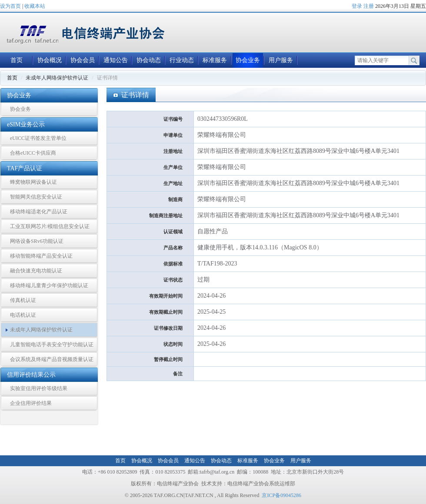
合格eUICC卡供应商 (33, 153)
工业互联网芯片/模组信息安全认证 (50, 226)
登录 (357, 6)
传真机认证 (23, 300)
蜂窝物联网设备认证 (33, 182)
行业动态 (182, 60)
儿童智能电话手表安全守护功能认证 (52, 345)
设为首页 (10, 6)
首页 (17, 60)
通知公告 (116, 60)
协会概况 (50, 60)
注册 (369, 6)
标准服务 (215, 60)
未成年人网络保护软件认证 (41, 330)
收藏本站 (35, 6)
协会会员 (83, 60)
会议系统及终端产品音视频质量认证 (52, 359)
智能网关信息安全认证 (36, 197)
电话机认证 (23, 315)
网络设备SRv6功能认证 (37, 241)
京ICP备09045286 (281, 495)
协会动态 (149, 60)
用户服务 (281, 60)
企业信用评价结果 (31, 403)
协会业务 (248, 60)
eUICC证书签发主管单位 (38, 138)
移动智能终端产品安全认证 (41, 256)
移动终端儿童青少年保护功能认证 (49, 285)
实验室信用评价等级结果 (39, 388)
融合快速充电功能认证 (36, 271)
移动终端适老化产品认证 (39, 212)
